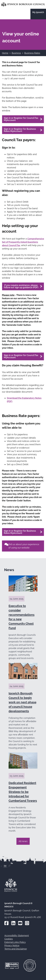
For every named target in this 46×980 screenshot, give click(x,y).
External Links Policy (15, 942)
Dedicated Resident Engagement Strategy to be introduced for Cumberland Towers (23, 792)
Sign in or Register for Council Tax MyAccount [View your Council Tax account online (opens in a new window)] (21, 119)
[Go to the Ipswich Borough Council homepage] (23, 4)
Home (5, 53)
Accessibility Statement (17, 936)
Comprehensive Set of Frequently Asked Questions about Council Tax (23, 242)
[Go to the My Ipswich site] (38, 14)
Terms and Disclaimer (16, 949)
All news (23, 841)
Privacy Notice (12, 945)
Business (16, 53)
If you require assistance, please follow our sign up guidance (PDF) (21, 286)
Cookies (9, 939)
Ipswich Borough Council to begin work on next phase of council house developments (22, 702)
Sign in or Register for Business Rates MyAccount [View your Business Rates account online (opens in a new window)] (20, 130)
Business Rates (32, 53)
